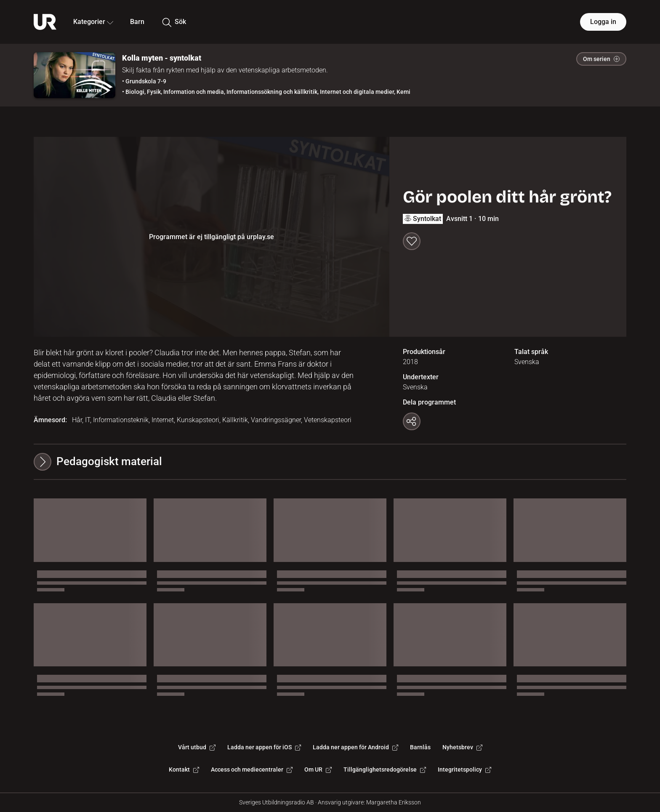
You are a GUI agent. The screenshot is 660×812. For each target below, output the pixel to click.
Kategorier (93, 22)
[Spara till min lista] (412, 241)
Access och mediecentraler (252, 769)
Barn (137, 22)
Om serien (601, 59)
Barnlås (420, 747)
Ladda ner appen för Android (355, 747)
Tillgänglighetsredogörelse (385, 769)
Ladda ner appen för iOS (264, 747)
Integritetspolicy (464, 769)
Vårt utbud (197, 747)
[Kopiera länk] (412, 421)
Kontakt (184, 769)
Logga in (603, 22)
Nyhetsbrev (462, 747)
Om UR (318, 769)
